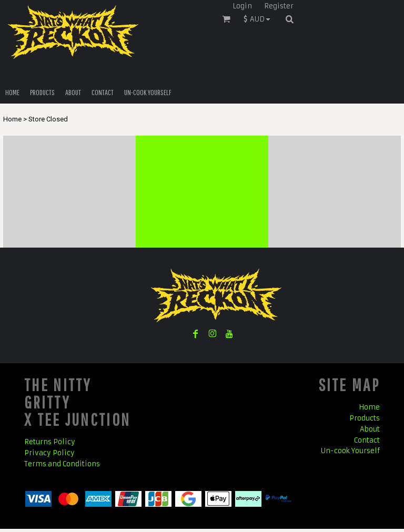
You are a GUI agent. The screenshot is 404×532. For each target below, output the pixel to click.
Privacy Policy (49, 453)
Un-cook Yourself (350, 451)
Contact (367, 440)
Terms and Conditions (62, 464)
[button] (259, 19)
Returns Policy (50, 442)
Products (365, 418)
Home (12, 119)
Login (242, 6)
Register (279, 6)
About (370, 429)
